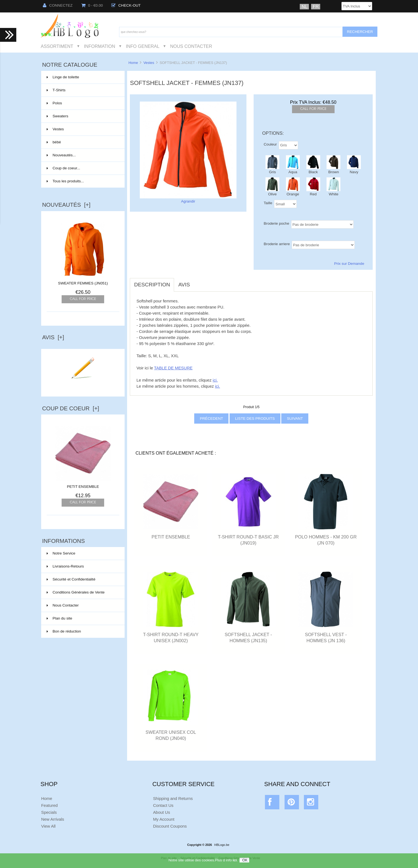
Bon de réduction (64, 631)
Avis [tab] (184, 285)
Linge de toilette (82, 77)
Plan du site (59, 618)
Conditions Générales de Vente (76, 592)
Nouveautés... (61, 155)
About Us (162, 812)
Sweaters (82, 116)
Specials (49, 812)
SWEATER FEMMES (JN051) (83, 283)
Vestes (149, 63)
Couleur (270, 144)
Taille (268, 203)
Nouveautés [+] (66, 205)
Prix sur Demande (349, 264)
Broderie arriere (277, 244)
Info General (143, 46)
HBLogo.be (222, 845)
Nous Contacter (191, 46)
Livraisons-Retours (65, 566)
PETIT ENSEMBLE (83, 484)
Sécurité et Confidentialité (71, 579)
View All (48, 826)
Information (100, 46)
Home (133, 63)
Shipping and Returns (173, 798)
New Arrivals (53, 819)
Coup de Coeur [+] (70, 408)
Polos (82, 103)
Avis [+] (53, 337)
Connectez (58, 5)
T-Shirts (82, 90)
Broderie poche (277, 223)
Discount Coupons (170, 826)
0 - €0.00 (92, 5)
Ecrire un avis (83, 386)
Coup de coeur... (63, 168)
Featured (49, 805)
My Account (164, 819)
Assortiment (57, 46)
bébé (82, 142)
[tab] (198, 282)
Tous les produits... (65, 181)
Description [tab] (152, 285)
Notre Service (61, 553)
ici (235, 861)
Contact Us (163, 805)
